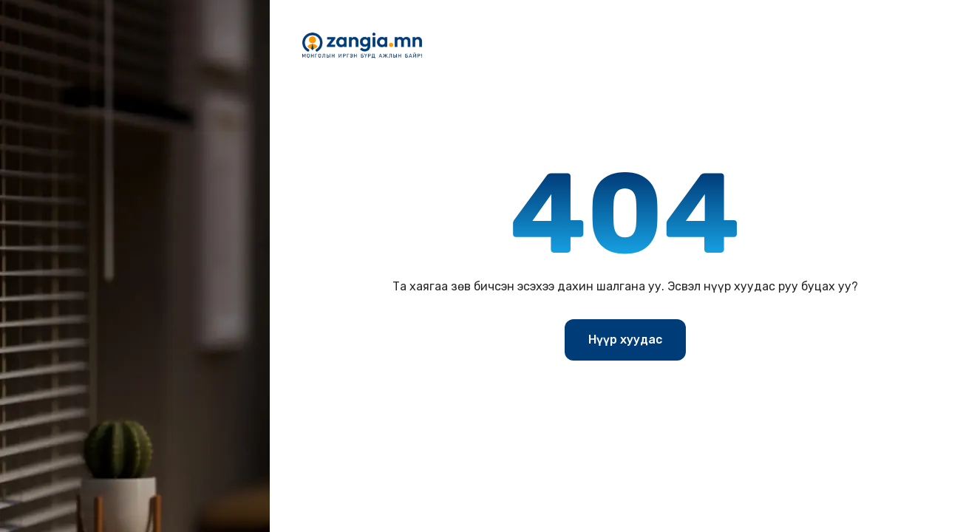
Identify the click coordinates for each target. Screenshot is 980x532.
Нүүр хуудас (625, 340)
